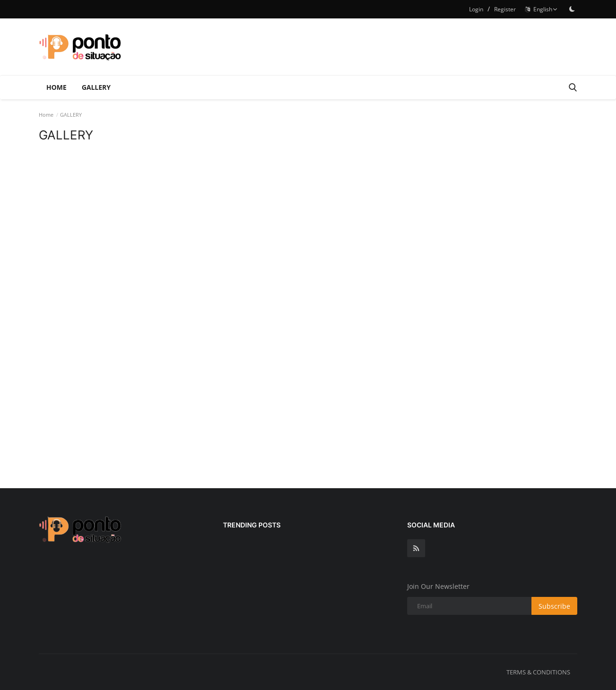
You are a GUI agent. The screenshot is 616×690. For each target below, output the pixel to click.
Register (505, 9)
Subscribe (554, 606)
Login (476, 9)
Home (56, 87)
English (541, 9)
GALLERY (96, 87)
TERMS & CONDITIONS (538, 672)
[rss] (416, 548)
